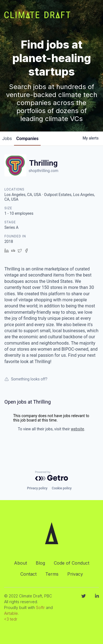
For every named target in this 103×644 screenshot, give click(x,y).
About (20, 563)
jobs (7, 139)
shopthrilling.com (43, 171)
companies (27, 139)
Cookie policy (62, 488)
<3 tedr (11, 619)
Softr (40, 607)
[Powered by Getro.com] (52, 476)
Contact (28, 574)
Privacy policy (37, 488)
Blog (40, 563)
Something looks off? (26, 379)
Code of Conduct (72, 563)
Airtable (11, 613)
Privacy (75, 574)
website (77, 429)
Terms (52, 574)
